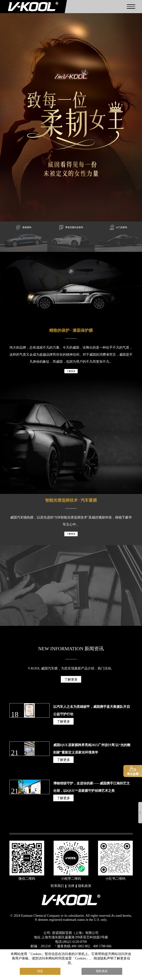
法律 (71, 889)
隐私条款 (102, 970)
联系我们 (57, 889)
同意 (40, 970)
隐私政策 (85, 889)
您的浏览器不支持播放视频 (71, 285)
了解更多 (71, 376)
